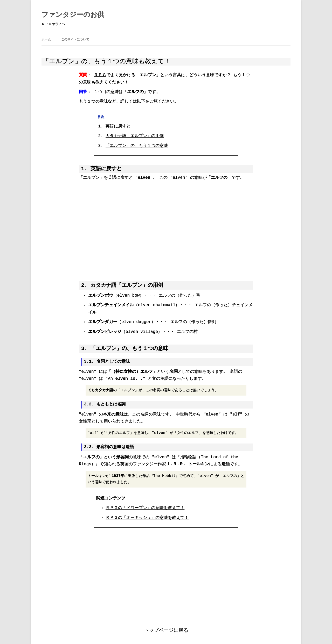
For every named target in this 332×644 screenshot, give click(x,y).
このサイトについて (75, 40)
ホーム (46, 40)
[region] (166, 228)
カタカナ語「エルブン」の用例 (135, 136)
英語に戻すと (118, 126)
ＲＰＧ (100, 75)
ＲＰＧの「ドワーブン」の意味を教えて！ (145, 507)
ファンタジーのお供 (73, 15)
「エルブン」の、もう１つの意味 (137, 146)
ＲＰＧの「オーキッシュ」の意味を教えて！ (147, 517)
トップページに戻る (166, 629)
